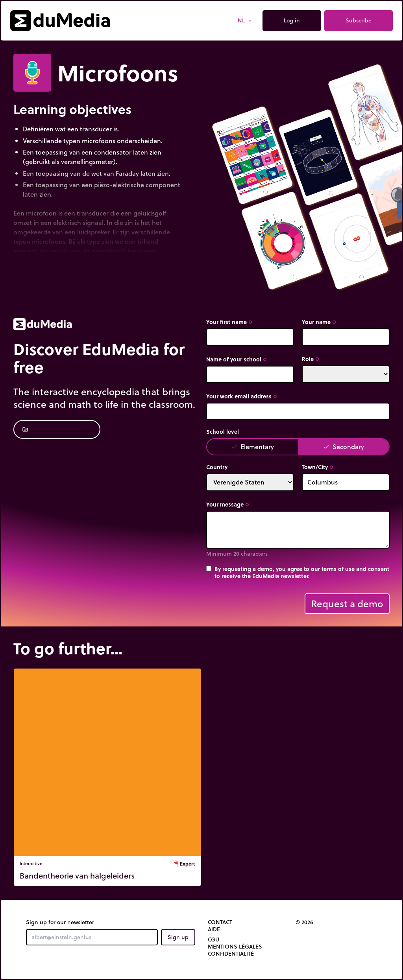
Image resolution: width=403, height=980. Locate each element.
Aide (214, 929)
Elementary (252, 447)
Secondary (344, 447)
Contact (220, 922)
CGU (214, 939)
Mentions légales (235, 947)
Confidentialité (231, 954)
